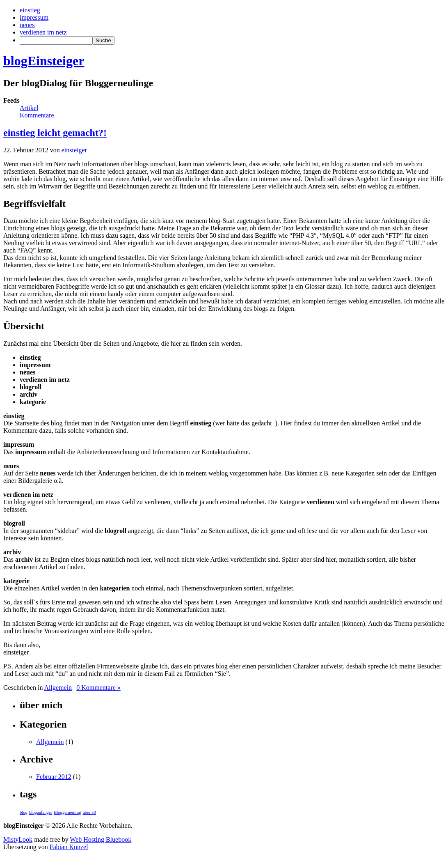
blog (24, 812)
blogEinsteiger (44, 61)
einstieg (30, 10)
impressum (34, 17)
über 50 (89, 812)
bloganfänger (41, 812)
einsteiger (74, 150)
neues (27, 25)
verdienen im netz (43, 32)
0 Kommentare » (98, 688)
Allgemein (58, 688)
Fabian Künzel (69, 847)
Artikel (29, 108)
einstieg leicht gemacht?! (55, 133)
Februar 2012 (54, 777)
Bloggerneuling (67, 812)
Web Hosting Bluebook (101, 839)
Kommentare (37, 115)
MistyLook (18, 839)
